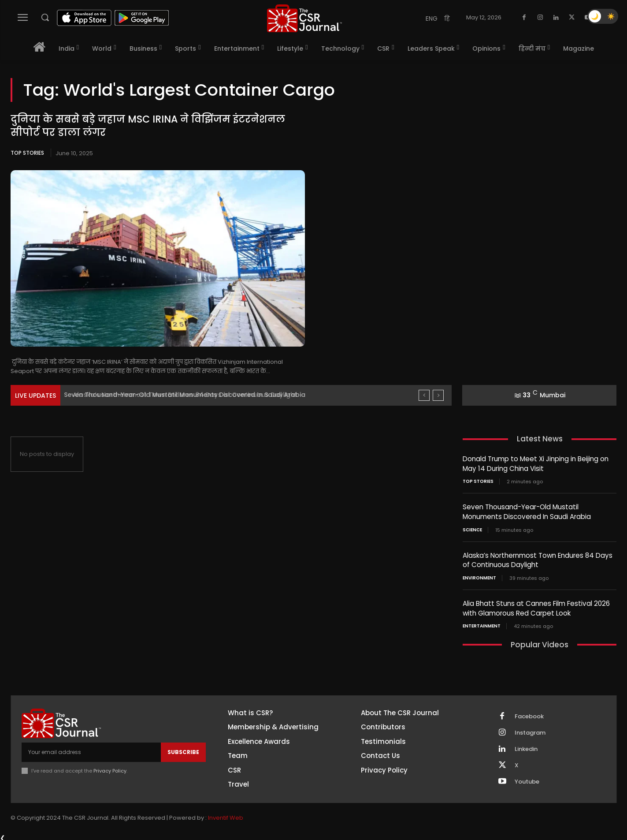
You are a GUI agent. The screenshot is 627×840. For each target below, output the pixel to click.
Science (472, 529)
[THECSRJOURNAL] (304, 18)
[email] (91, 750)
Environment (479, 576)
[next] (438, 395)
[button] (45, 17)
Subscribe (183, 750)
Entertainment (482, 624)
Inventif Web (226, 816)
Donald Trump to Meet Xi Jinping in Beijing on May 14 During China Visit (535, 463)
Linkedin (526, 747)
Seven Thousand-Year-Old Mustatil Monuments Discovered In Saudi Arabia (188, 395)
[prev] (424, 395)
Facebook (529, 714)
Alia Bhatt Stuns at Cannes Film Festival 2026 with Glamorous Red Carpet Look (536, 606)
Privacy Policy (110, 769)
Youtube (527, 779)
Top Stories (27, 153)
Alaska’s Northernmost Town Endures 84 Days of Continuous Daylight (537, 559)
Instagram (530, 730)
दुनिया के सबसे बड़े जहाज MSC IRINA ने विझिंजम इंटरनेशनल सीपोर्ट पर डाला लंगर (148, 126)
